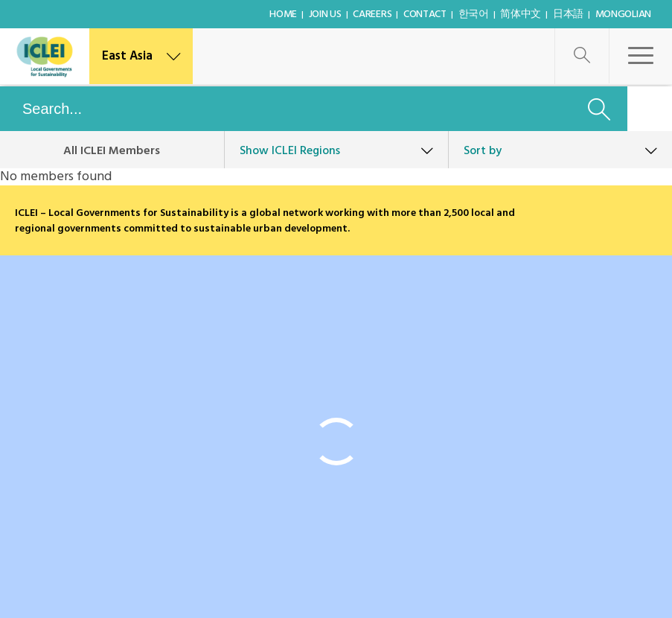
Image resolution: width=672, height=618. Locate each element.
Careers (372, 15)
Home (283, 15)
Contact (425, 15)
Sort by (483, 151)
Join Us (325, 15)
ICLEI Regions (290, 151)
